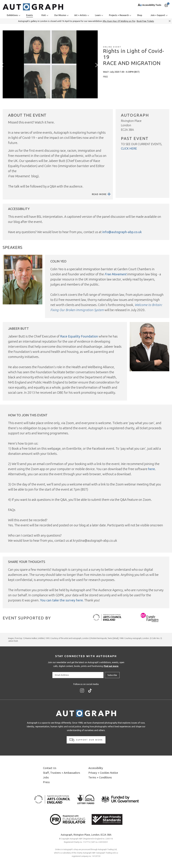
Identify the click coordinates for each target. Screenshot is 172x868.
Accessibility (96, 768)
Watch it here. (45, 122)
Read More (101, 194)
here (152, 469)
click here (129, 148)
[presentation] (3, 65)
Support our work (86, 740)
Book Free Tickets (145, 21)
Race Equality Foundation (79, 336)
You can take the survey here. (62, 600)
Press (46, 782)
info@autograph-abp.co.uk (122, 232)
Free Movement (115, 274)
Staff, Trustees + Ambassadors (62, 773)
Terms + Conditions (100, 777)
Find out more (111, 666)
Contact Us (50, 768)
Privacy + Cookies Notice (103, 773)
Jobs (46, 777)
